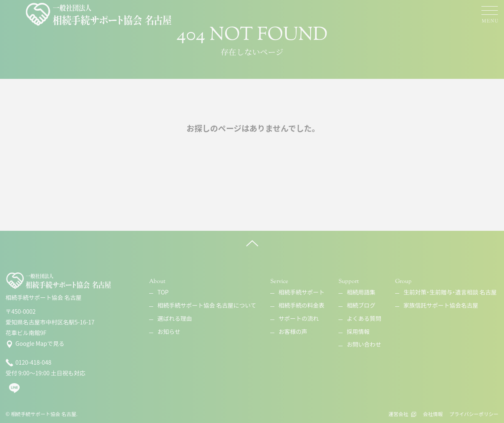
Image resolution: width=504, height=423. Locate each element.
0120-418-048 (29, 363)
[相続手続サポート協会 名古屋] (99, 14)
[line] (14, 391)
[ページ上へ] (252, 243)
